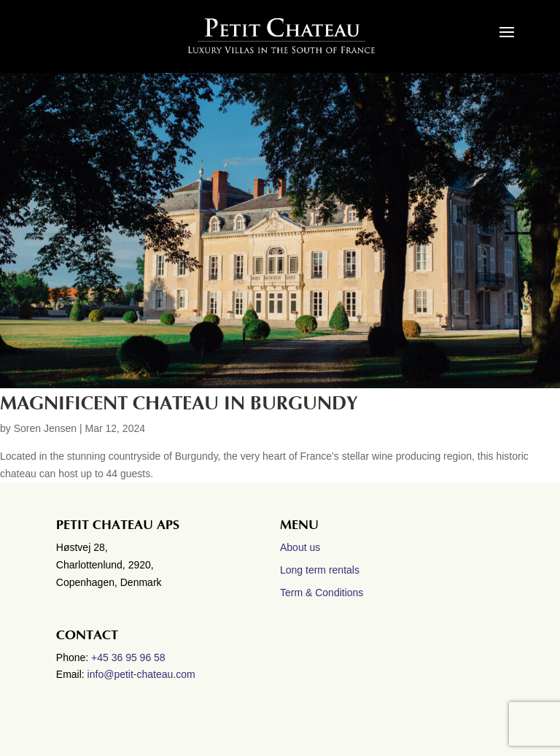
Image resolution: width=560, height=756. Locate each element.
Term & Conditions (322, 593)
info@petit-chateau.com (141, 674)
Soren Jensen (45, 428)
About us (300, 547)
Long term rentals (320, 570)
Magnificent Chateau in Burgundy (179, 404)
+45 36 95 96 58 (130, 657)
